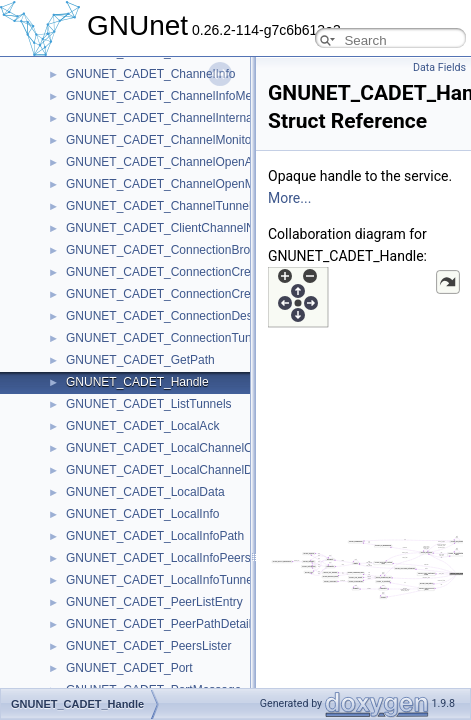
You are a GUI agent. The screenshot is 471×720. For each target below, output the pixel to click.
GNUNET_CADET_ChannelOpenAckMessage (189, 162)
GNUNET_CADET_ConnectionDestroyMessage (193, 316)
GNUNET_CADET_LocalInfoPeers (158, 558)
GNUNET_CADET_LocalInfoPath (155, 536)
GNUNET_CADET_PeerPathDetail (158, 624)
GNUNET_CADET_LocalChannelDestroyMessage (200, 470)
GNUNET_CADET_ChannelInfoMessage (175, 96)
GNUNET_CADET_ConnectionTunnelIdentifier (190, 338)
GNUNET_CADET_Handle (137, 382)
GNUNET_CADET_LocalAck (142, 426)
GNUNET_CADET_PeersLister (148, 646)
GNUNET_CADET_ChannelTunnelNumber (180, 206)
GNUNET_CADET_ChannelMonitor (160, 140)
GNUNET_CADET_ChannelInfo (150, 74)
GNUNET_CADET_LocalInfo (142, 514)
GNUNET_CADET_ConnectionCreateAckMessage (201, 272)
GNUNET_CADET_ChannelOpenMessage (179, 184)
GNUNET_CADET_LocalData (145, 492)
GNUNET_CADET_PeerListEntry (154, 602)
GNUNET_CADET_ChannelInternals (163, 118)
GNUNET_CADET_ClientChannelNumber (177, 228)
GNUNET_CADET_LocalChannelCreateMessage (197, 448)
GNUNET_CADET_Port (129, 668)
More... (289, 198)
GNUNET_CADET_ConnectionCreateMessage (191, 294)
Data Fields (439, 67)
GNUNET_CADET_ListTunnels (149, 404)
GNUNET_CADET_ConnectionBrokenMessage (192, 250)
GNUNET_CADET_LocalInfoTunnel (161, 580)
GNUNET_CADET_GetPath (140, 360)
